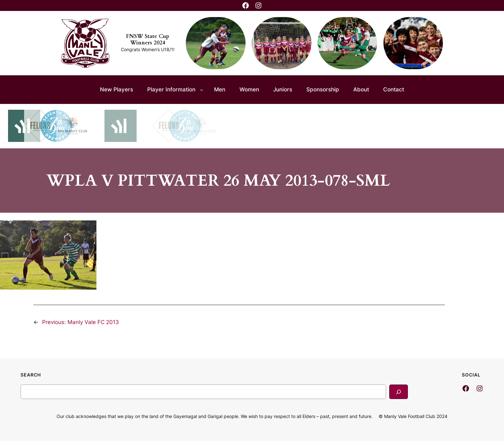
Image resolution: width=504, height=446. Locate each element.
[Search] (399, 392)
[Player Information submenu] (202, 89)
